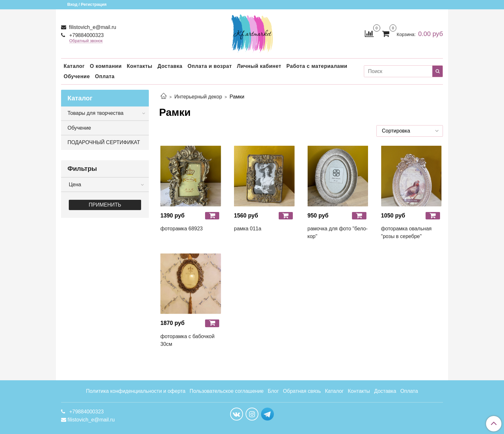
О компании (106, 66)
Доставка (170, 66)
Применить (105, 205)
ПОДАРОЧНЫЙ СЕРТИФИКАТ (104, 142)
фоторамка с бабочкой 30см (187, 340)
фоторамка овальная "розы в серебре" (406, 232)
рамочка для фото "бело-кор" (338, 232)
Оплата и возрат (210, 66)
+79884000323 (86, 35)
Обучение (77, 76)
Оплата (105, 76)
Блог (273, 391)
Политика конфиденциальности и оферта (136, 391)
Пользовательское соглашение (227, 391)
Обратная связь (302, 391)
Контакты (139, 66)
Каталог (74, 66)
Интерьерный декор (198, 97)
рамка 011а (248, 229)
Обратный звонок (86, 41)
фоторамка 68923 (182, 229)
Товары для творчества (95, 113)
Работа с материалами (317, 66)
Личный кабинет (259, 66)
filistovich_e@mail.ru (92, 27)
